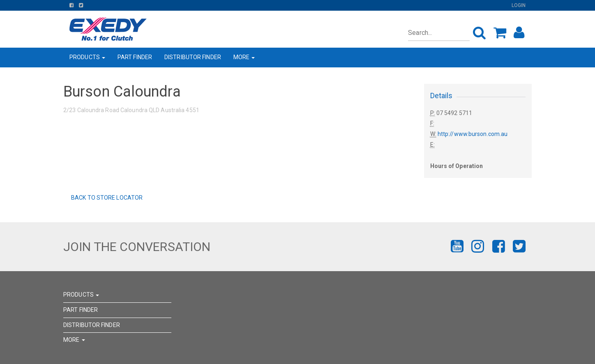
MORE (244, 57)
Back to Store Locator (106, 198)
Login (519, 5)
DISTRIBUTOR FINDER (193, 57)
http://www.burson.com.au (473, 134)
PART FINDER (135, 57)
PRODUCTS (87, 57)
